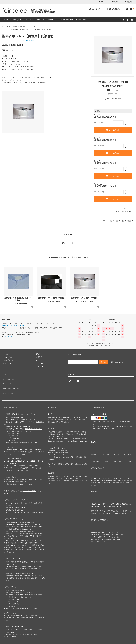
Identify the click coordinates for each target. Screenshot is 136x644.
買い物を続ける (128, 221)
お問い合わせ (81, 20)
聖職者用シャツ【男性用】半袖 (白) (84, 297)
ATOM (8, 379)
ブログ (4, 373)
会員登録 (130, 2)
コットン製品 (13, 27)
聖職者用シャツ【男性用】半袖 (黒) (51, 297)
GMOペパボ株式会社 (35, 641)
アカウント (104, 2)
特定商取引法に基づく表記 (124, 211)
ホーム (4, 27)
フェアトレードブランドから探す (19, 30)
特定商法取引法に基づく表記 (12, 382)
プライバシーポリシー (10, 385)
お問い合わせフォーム (11, 336)
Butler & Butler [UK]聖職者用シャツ (42, 30)
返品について (128, 209)
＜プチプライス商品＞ (30, 482)
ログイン (117, 2)
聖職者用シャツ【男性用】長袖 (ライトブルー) (19, 298)
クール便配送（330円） (34, 452)
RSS (4, 379)
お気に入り (113, 94)
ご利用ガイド (52, 20)
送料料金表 (13, 501)
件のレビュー (28, 41)
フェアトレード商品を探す (12, 20)
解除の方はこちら (117, 361)
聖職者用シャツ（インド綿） (28, 27)
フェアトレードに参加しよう (34, 20)
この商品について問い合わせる (111, 221)
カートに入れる (113, 130)
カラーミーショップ (7, 641)
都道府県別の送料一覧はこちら (34, 420)
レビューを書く (68, 242)
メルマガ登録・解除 (66, 20)
